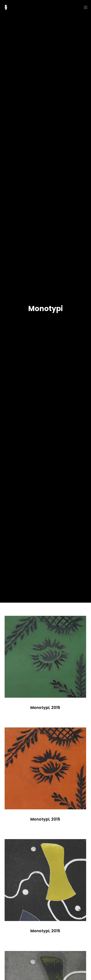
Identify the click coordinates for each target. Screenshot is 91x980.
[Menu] (84, 7)
